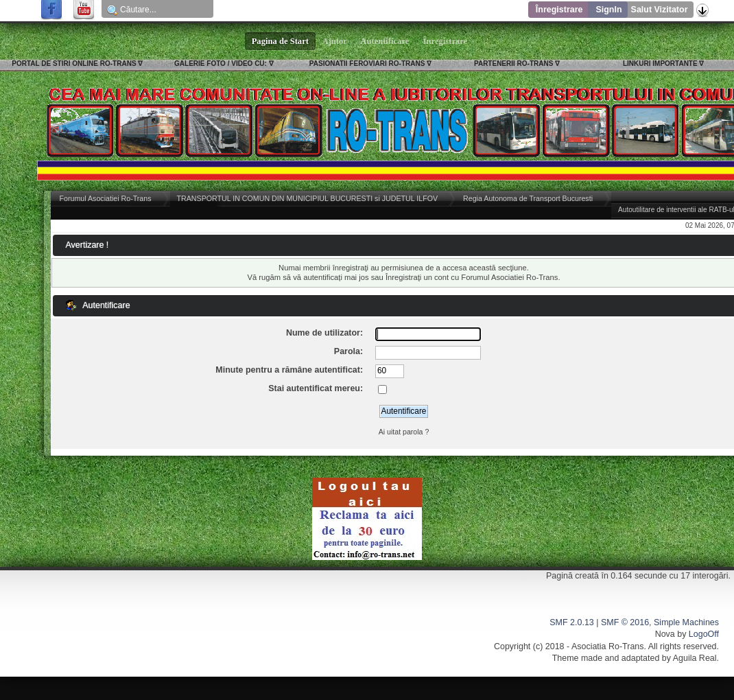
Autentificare (385, 41)
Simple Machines (686, 622)
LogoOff (704, 634)
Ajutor (335, 41)
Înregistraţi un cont (417, 277)
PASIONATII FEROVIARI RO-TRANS (367, 63)
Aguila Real (695, 658)
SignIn (608, 10)
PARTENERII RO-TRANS (513, 63)
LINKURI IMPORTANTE (660, 63)
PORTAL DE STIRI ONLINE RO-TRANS (74, 63)
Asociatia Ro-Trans (608, 646)
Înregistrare (559, 10)
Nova (665, 634)
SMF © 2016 (625, 622)
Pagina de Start (281, 41)
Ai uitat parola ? (404, 432)
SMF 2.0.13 (571, 622)
